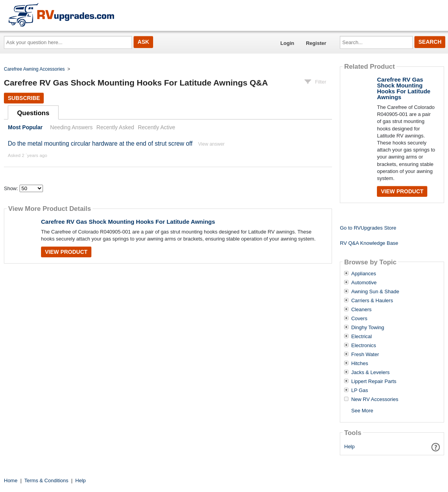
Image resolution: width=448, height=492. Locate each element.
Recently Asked (115, 127)
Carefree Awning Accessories (34, 69)
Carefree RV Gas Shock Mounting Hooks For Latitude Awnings (128, 222)
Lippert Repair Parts (374, 381)
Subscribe (24, 98)
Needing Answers (71, 127)
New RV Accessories (375, 399)
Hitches (360, 364)
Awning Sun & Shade (375, 292)
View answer (211, 144)
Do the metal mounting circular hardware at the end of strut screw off (100, 143)
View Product (66, 252)
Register (316, 43)
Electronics (364, 346)
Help (349, 447)
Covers (359, 319)
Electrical (361, 337)
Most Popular (25, 127)
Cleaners (361, 310)
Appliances (364, 274)
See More (362, 411)
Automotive (364, 283)
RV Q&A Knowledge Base (369, 243)
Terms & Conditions (46, 480)
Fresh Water (365, 355)
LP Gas (360, 390)
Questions (33, 113)
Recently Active (157, 127)
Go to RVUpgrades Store (368, 228)
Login (287, 43)
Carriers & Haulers (372, 301)
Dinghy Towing (368, 328)
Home (11, 480)
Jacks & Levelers (370, 373)
